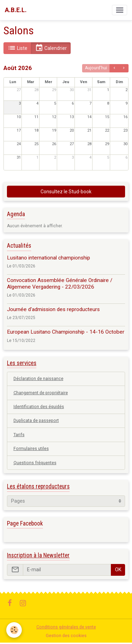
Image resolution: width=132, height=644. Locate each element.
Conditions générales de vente (66, 627)
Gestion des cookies (66, 636)
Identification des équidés (39, 407)
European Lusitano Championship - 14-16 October (66, 332)
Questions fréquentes (35, 463)
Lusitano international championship (49, 258)
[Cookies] (14, 630)
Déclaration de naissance (38, 379)
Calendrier (51, 48)
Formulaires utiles (31, 449)
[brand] (16, 10)
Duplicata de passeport (36, 421)
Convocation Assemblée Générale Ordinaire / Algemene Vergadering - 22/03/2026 (60, 283)
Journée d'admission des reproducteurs (53, 309)
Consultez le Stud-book (66, 192)
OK (118, 570)
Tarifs (19, 435)
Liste (17, 48)
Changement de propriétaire (41, 393)
